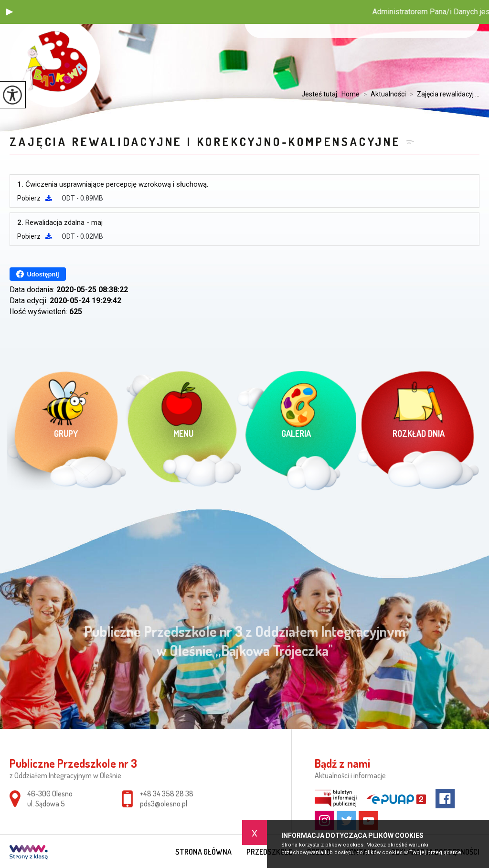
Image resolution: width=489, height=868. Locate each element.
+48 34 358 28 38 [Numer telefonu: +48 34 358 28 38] (167, 794)
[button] (10, 12)
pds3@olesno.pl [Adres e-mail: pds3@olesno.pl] (164, 804)
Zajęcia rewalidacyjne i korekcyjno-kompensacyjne (205, 142)
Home (351, 94)
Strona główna (203, 852)
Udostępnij (37, 274)
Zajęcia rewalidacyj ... (443, 94)
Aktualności (383, 94)
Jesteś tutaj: (321, 94)
